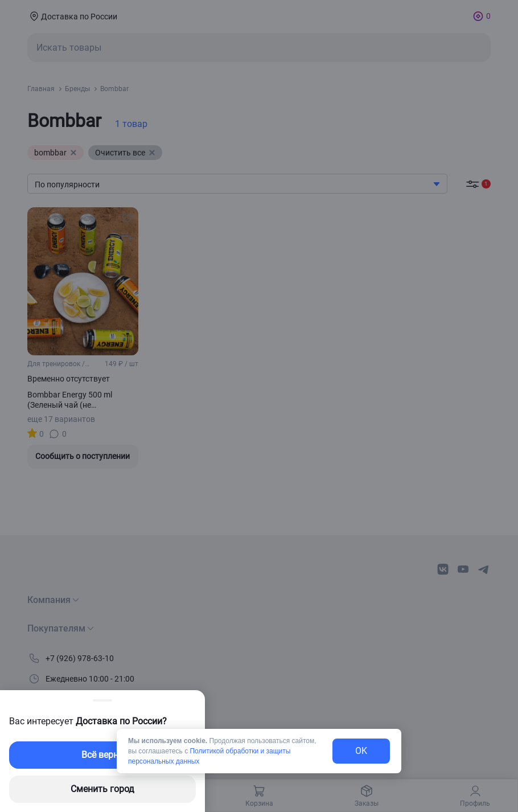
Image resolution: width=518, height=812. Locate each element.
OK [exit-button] (361, 751)
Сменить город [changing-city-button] (102, 789)
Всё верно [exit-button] (102, 755)
